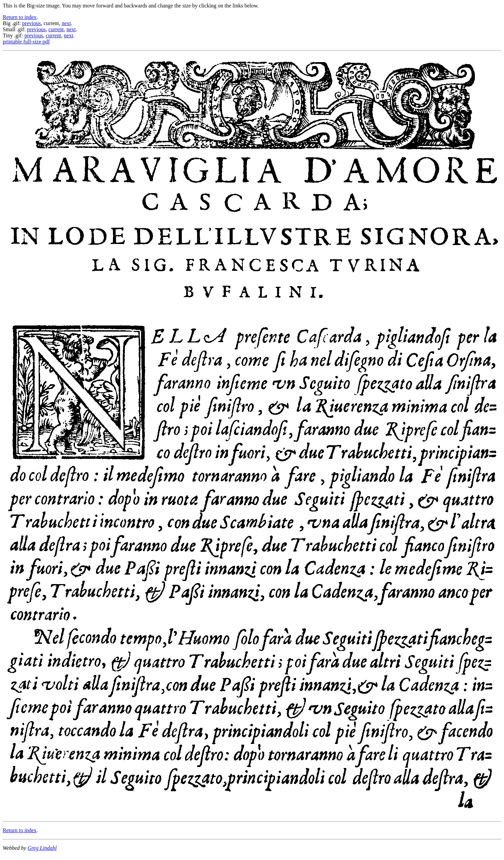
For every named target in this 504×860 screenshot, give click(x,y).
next (66, 23)
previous (31, 23)
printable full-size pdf (26, 42)
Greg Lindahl (42, 848)
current (56, 29)
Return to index (20, 17)
